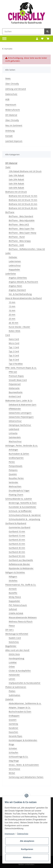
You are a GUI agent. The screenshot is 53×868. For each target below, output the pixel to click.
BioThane (10, 212)
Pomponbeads (16, 466)
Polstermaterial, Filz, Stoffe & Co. (21, 585)
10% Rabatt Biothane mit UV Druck (25, 171)
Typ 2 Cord (14, 351)
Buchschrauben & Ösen (20, 712)
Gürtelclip (13, 724)
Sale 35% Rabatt (16, 184)
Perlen (12, 462)
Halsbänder (14, 675)
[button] (37, 39)
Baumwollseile (16, 392)
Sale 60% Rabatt (16, 188)
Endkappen (14, 716)
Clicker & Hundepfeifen (20, 671)
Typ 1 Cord (14, 347)
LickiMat (13, 662)
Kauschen (13, 732)
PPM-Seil (13, 372)
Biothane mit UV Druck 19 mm (23, 200)
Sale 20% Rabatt (16, 179)
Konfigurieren (27, 849)
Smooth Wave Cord (18, 380)
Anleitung (10, 131)
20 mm (12, 315)
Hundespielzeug (16, 658)
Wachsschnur (15, 441)
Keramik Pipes (15, 736)
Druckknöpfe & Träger (19, 491)
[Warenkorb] (48, 39)
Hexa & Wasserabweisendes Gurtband (24, 298)
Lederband (14, 429)
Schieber (13, 748)
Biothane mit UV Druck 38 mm (23, 208)
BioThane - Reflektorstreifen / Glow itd (27, 249)
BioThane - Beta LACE (19, 224)
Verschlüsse (14, 769)
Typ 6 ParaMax (16, 364)
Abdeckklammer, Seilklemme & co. (25, 703)
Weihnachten (15, 486)
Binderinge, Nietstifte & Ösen (23, 503)
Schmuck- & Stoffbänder (20, 511)
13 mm (12, 306)
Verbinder (13, 482)
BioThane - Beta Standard (21, 216)
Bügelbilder (11, 646)
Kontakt (9, 136)
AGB (7, 99)
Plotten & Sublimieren (16, 687)
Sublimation (14, 695)
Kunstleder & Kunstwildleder (22, 507)
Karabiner (13, 728)
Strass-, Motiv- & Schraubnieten (24, 765)
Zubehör (9, 699)
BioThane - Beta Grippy (20, 241)
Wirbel (12, 773)
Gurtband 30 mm (17, 548)
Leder (8, 253)
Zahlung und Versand (16, 89)
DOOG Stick (14, 654)
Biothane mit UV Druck (16, 192)
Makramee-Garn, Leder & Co (19, 400)
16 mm (12, 310)
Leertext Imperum (14, 141)
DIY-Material (11, 115)
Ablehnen (27, 857)
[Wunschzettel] (42, 39)
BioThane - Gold (16, 245)
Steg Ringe (14, 761)
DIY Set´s (9, 630)
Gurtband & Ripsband (16, 523)
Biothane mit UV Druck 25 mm (23, 204)
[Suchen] (23, 31)
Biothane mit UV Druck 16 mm (23, 196)
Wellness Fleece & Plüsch (21, 622)
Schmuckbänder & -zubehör (19, 499)
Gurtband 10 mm (17, 531)
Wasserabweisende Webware (23, 617)
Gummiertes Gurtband (20, 527)
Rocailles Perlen (16, 478)
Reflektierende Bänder (19, 564)
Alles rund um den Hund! (17, 650)
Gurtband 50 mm (17, 556)
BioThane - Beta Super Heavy (22, 233)
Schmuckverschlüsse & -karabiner (25, 515)
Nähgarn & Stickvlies (15, 572)
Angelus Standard (17, 290)
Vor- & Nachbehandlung (20, 294)
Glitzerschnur (15, 421)
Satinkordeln (15, 437)
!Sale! (8, 167)
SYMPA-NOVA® (16, 613)
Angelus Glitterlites (18, 278)
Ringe (11, 744)
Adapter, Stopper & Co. (20, 707)
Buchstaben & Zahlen (19, 454)
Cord (8, 335)
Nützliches (14, 642)
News (8, 78)
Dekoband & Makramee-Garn (23, 405)
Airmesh (13, 589)
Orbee (12, 667)
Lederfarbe (11, 274)
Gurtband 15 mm (17, 536)
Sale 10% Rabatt (16, 175)
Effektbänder (15, 409)
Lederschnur (15, 265)
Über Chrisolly (12, 84)
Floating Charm (16, 495)
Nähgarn (13, 576)
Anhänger (13, 450)
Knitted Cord (15, 396)
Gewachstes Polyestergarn (21, 417)
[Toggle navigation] (4, 39)
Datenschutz (11, 94)
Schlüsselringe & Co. (18, 757)
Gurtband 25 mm (17, 544)
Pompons (13, 470)
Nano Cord (14, 339)
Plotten (12, 691)
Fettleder (13, 257)
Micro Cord (14, 343)
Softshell (13, 609)
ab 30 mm (13, 323)
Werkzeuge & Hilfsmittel (17, 634)
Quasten (13, 474)
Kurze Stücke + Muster (19, 327)
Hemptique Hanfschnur (20, 425)
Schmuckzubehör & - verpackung (24, 519)
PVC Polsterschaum (18, 605)
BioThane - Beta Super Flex (21, 229)
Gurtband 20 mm (17, 540)
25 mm (12, 319)
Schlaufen (13, 752)
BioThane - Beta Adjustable (22, 220)
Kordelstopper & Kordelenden (23, 740)
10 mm (12, 302)
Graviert (13, 720)
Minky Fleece (15, 597)
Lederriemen (15, 261)
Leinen (12, 679)
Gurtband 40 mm (17, 552)
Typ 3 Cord (14, 355)
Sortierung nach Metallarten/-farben (26, 777)
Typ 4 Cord (14, 360)
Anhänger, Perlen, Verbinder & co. (22, 446)
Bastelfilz (13, 593)
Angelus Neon (15, 286)
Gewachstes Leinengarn (20, 413)
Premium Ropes (16, 376)
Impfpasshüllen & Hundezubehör (25, 683)
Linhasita (13, 433)
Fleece (12, 626)
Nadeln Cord (15, 638)
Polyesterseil (15, 384)
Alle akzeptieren (27, 841)
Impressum (11, 105)
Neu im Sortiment (14, 125)
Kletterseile (14, 388)
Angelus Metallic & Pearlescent (23, 282)
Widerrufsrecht (13, 110)
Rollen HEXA (14, 331)
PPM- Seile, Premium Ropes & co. (21, 368)
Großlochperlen (16, 458)
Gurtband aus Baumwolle (21, 560)
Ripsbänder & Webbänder (21, 568)
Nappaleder (14, 270)
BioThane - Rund (17, 237)
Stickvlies (13, 581)
